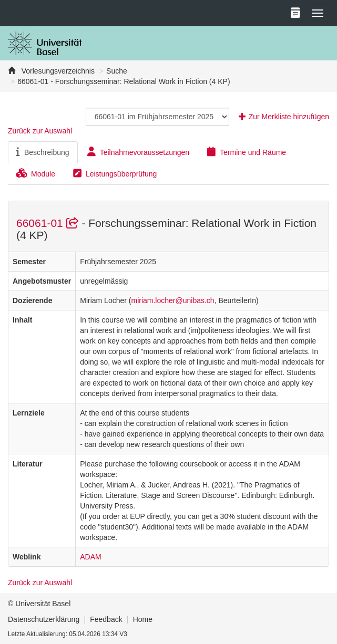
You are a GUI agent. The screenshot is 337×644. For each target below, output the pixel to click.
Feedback (106, 619)
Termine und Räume (247, 152)
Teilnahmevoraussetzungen (138, 152)
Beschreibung (43, 152)
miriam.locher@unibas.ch (172, 300)
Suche (117, 71)
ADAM (90, 557)
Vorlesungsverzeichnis (57, 71)
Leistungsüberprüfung (115, 173)
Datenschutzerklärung (44, 619)
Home (143, 619)
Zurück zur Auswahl (40, 131)
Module (36, 173)
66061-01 (49, 223)
